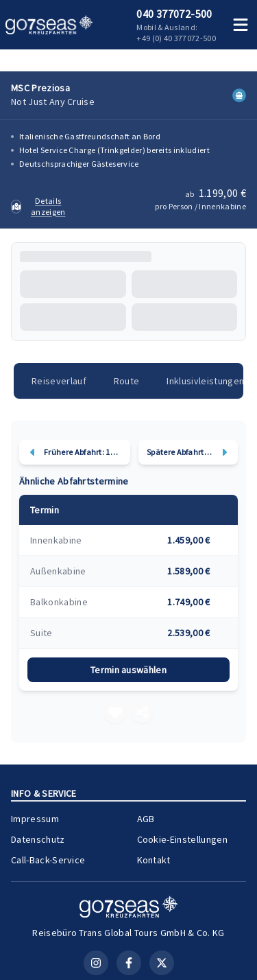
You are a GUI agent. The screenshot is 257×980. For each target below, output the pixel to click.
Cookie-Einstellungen (182, 839)
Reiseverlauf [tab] (59, 381)
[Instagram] (96, 963)
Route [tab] (127, 381)
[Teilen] (143, 712)
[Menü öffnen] (241, 25)
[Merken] (115, 712)
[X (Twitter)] (162, 963)
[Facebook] (129, 963)
